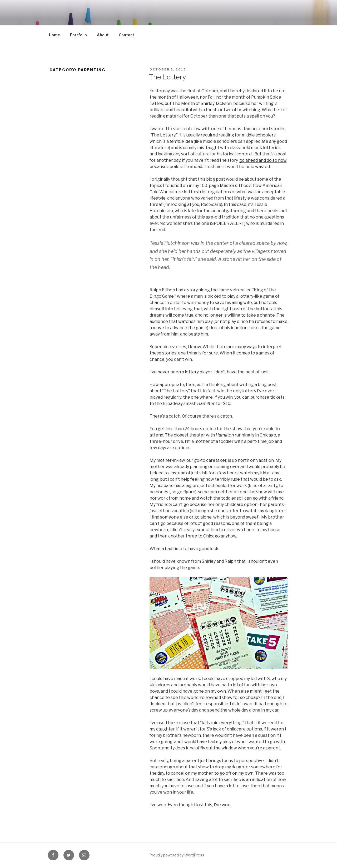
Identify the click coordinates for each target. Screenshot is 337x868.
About (103, 35)
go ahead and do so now (263, 160)
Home (54, 35)
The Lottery (168, 77)
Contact (127, 35)
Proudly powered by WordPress (177, 855)
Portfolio (78, 35)
